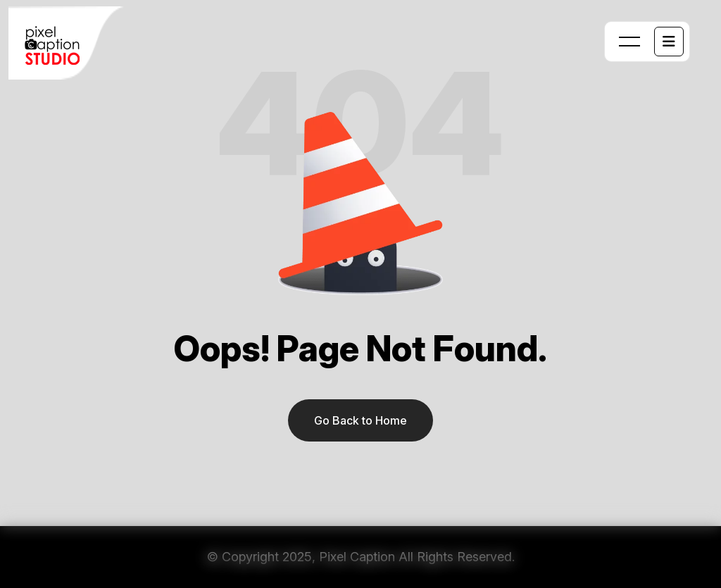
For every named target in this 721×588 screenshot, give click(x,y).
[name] (669, 42)
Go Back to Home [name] (360, 420)
